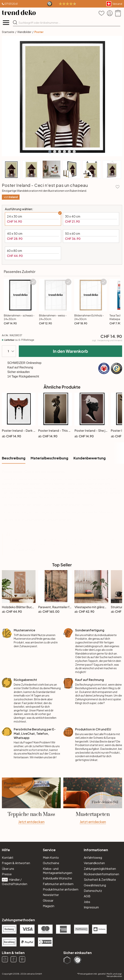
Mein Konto (51, 857)
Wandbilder (24, 32)
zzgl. (107, 340)
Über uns (8, 869)
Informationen (96, 850)
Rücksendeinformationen (101, 874)
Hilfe (6, 850)
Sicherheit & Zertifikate (100, 880)
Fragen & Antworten (16, 863)
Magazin (49, 906)
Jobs (87, 902)
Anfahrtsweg (93, 857)
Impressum (91, 907)
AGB (87, 896)
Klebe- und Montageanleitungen (57, 871)
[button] (50, 152)
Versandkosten (94, 863)
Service (49, 850)
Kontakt (8, 857)
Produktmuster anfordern (61, 889)
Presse (7, 874)
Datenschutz (93, 891)
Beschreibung (14, 458)
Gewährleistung (95, 885)
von (11, 197)
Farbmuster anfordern (58, 884)
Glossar (48, 900)
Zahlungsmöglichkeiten (100, 869)
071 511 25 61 (11, 4)
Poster (39, 32)
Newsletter (51, 895)
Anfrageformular (24, 549)
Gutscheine (51, 863)
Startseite (8, 32)
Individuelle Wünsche (57, 878)
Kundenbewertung (90, 458)
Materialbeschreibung (49, 458)
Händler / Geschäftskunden (15, 882)
